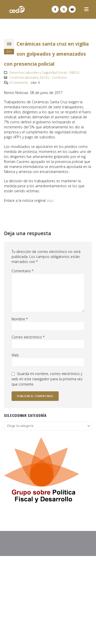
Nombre (20, 319)
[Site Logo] (17, 9)
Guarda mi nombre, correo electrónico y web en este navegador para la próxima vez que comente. (47, 379)
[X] (64, 9)
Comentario (23, 271)
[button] (86, 9)
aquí (50, 200)
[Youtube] (72, 9)
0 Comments (19, 83)
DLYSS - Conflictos (53, 78)
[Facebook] (55, 9)
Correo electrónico (28, 337)
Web (15, 355)
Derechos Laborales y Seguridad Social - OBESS (44, 73)
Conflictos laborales (24, 78)
